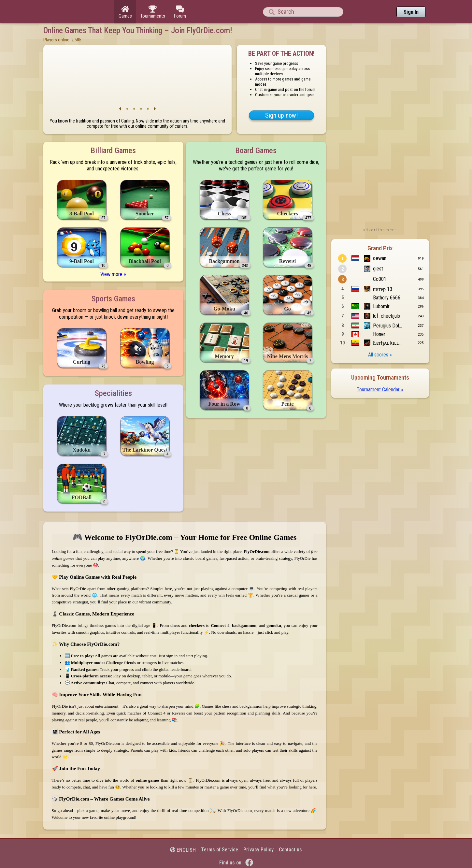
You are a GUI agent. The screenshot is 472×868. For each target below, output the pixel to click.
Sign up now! (281, 115)
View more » (113, 274)
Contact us (290, 850)
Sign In (411, 12)
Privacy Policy (258, 850)
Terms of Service (220, 850)
